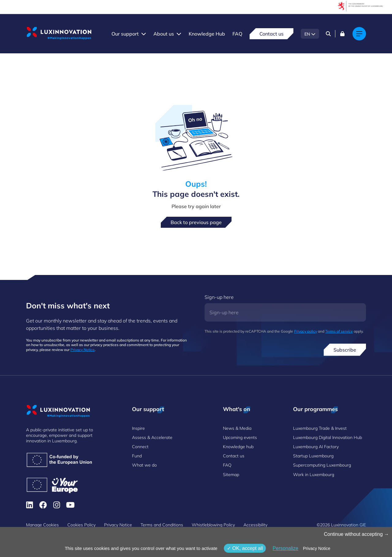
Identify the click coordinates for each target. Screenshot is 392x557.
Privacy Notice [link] (317, 548)
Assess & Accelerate (152, 437)
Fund (137, 456)
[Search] (328, 34)
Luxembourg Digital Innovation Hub (328, 437)
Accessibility (255, 525)
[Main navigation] (359, 34)
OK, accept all (245, 548)
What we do (144, 465)
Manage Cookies (42, 525)
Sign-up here (219, 297)
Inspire (138, 428)
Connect (140, 447)
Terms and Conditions (162, 525)
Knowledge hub (238, 447)
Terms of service (339, 331)
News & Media (237, 428)
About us (164, 34)
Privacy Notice (83, 350)
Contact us (271, 34)
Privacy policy (305, 331)
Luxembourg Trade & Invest (320, 428)
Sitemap (231, 475)
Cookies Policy (81, 525)
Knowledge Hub (207, 34)
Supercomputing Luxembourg (322, 465)
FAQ (237, 34)
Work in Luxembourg (314, 475)
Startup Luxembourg (313, 456)
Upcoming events (240, 437)
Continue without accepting (356, 534)
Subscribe (345, 350)
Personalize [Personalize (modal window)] (285, 548)
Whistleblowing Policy (213, 525)
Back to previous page (196, 222)
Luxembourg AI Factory (316, 447)
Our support (125, 34)
